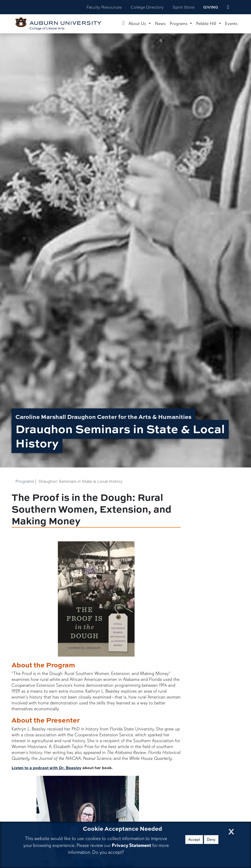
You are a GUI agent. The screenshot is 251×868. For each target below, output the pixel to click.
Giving (211, 7)
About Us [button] (138, 24)
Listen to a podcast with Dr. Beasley (46, 768)
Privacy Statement (131, 845)
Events (231, 24)
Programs (25, 481)
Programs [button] (179, 24)
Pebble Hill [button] (207, 24)
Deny (211, 840)
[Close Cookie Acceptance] (231, 830)
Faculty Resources (104, 7)
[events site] (228, 7)
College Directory (147, 7)
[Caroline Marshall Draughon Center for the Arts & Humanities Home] (123, 24)
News (160, 24)
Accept (194, 840)
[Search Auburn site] (238, 7)
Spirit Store (183, 7)
